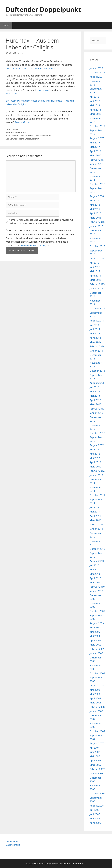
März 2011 (95, 520)
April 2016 (95, 213)
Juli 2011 (94, 507)
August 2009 (97, 623)
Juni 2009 (95, 632)
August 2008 (97, 685)
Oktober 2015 (97, 246)
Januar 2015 (96, 288)
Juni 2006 (95, 814)
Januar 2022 (96, 68)
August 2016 (97, 196)
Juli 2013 (94, 387)
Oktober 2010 (97, 549)
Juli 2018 (94, 97)
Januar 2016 (96, 226)
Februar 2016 (97, 222)
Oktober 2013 (97, 371)
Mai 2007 (95, 756)
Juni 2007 (95, 752)
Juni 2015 (95, 267)
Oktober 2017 (97, 126)
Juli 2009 (94, 627)
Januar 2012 (96, 475)
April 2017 (95, 151)
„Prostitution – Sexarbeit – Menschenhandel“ (31, 68)
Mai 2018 (95, 105)
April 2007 (95, 760)
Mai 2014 (95, 334)
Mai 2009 (95, 636)
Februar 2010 (97, 587)
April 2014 (95, 338)
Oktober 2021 (97, 72)
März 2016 (95, 218)
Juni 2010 (95, 570)
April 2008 (95, 698)
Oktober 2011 (97, 495)
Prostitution (21, 133)
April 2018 (95, 110)
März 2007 (95, 765)
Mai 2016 (95, 209)
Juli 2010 (94, 565)
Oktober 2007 (97, 731)
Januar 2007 (96, 773)
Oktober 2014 (97, 308)
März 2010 (95, 582)
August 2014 (97, 321)
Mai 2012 (95, 458)
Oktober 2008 (97, 673)
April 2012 (95, 462)
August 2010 (97, 561)
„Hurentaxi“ (43, 90)
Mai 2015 (95, 271)
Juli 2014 (94, 325)
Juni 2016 (95, 205)
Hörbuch (10, 133)
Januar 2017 (96, 164)
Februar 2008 (97, 707)
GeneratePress (78, 863)
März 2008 (95, 703)
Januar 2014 (96, 351)
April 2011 (95, 516)
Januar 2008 (96, 711)
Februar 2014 (97, 346)
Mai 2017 (95, 147)
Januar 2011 (96, 529)
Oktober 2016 (97, 184)
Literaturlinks (12, 130)
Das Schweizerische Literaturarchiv (22, 139)
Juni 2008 (95, 690)
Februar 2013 (97, 409)
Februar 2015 (97, 284)
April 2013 (95, 400)
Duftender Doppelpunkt (43, 9)
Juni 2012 (95, 454)
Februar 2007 (97, 769)
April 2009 (95, 640)
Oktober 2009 (97, 611)
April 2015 (95, 276)
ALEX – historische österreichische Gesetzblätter (28, 136)
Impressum (12, 841)
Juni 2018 (95, 101)
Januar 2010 (96, 591)
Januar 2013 (96, 413)
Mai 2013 (95, 396)
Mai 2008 (95, 694)
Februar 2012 (97, 471)
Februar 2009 (97, 649)
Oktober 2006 (97, 793)
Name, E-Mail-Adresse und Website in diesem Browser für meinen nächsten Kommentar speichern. (41, 222)
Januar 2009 (96, 653)
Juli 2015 (94, 263)
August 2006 (97, 806)
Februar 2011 (97, 524)
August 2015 (97, 258)
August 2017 (97, 138)
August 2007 (97, 743)
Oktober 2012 (97, 433)
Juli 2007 (94, 748)
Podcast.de (12, 93)
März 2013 (95, 404)
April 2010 (95, 578)
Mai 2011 (95, 512)
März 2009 (95, 645)
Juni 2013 (95, 391)
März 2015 (95, 280)
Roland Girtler (22, 122)
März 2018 (95, 114)
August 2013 (97, 383)
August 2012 (97, 445)
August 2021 (97, 77)
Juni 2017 (95, 143)
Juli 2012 (94, 449)
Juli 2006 (94, 810)
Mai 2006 (95, 818)
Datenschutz (13, 845)
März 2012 (95, 467)
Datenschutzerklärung (34, 245)
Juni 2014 (95, 329)
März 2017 (95, 155)
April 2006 (95, 823)
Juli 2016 (94, 200)
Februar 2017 (97, 160)
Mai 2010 (95, 574)
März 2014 (95, 342)
